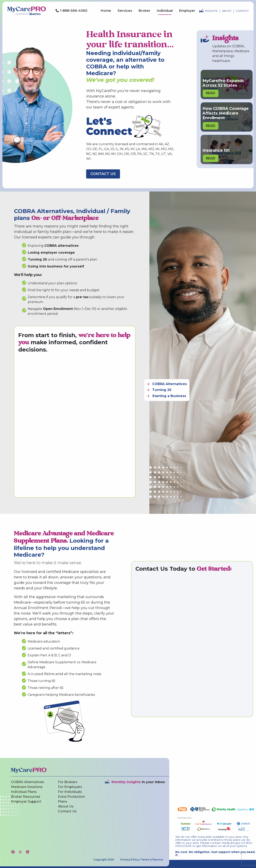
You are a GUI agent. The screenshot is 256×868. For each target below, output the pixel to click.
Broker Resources (26, 797)
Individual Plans (24, 792)
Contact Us (103, 174)
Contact (242, 11)
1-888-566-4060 (71, 11)
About (227, 11)
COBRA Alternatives (27, 782)
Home (106, 11)
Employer (187, 11)
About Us (66, 806)
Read (211, 93)
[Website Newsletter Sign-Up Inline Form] (135, 812)
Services (125, 11)
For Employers (70, 787)
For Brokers (68, 782)
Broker (145, 11)
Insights (211, 11)
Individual (165, 11)
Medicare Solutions (27, 787)
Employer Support (26, 801)
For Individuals (70, 792)
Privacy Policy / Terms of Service (142, 860)
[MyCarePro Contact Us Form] (74, 425)
